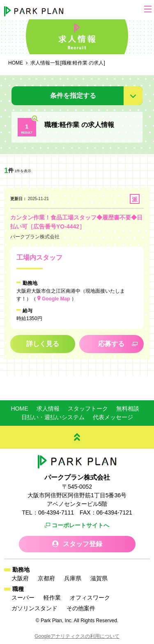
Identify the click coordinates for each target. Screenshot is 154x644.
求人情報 (48, 409)
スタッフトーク (88, 409)
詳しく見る (43, 344)
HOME (20, 409)
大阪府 (20, 578)
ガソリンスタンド (34, 608)
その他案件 (81, 608)
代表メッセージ (113, 417)
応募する (111, 344)
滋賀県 (99, 578)
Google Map (56, 299)
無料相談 (128, 409)
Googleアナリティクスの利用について (77, 636)
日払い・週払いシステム (53, 417)
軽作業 (52, 598)
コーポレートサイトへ (80, 525)
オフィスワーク (90, 598)
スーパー (23, 598)
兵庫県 (73, 578)
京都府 (46, 578)
